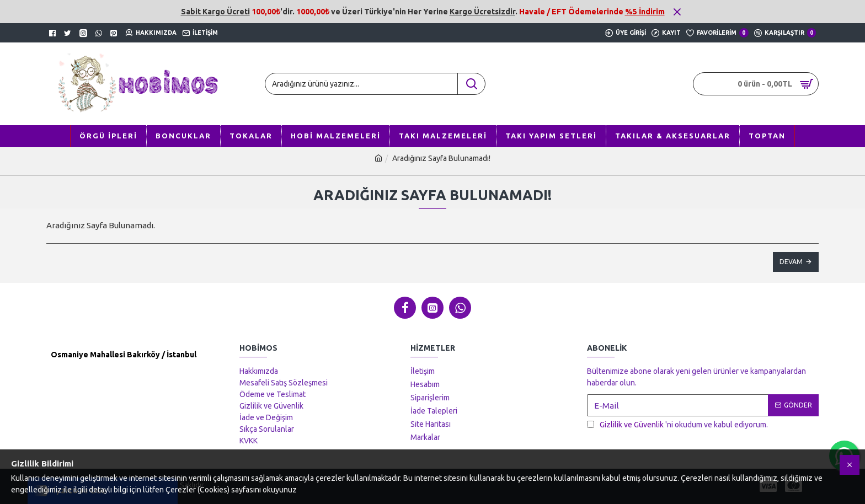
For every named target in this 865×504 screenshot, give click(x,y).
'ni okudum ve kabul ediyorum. (677, 425)
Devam (791, 262)
